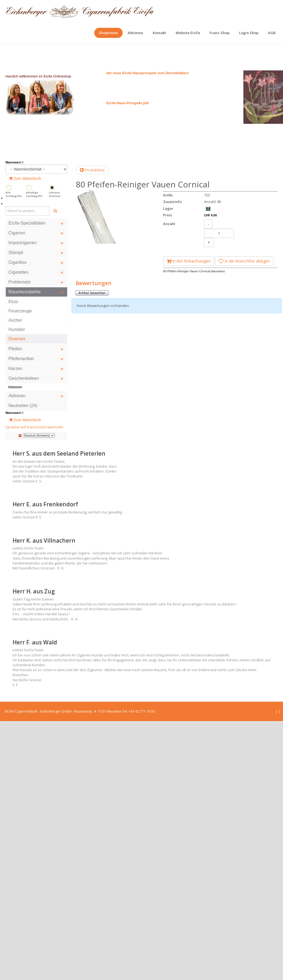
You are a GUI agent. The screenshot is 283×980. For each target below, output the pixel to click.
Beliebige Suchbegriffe (34, 194)
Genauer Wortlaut (55, 194)
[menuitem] (108, 33)
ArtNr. (168, 195)
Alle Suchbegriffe (14, 194)
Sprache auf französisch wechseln (34, 427)
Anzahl (169, 224)
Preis (167, 215)
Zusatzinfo (172, 202)
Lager (168, 208)
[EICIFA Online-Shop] (80, 11)
